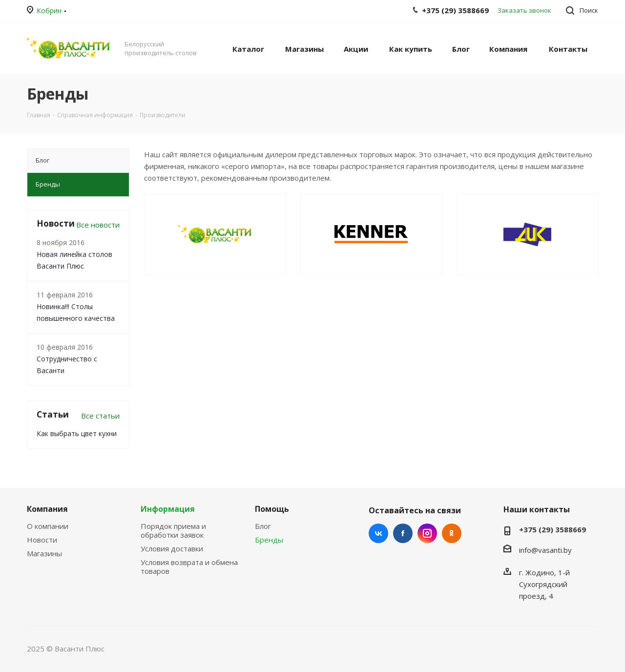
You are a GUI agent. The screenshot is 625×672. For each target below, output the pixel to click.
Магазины (44, 553)
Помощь (272, 509)
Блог (263, 526)
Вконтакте (378, 533)
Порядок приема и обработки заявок (173, 530)
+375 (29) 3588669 (552, 529)
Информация (168, 509)
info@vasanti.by (545, 550)
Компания (47, 509)
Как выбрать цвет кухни (77, 433)
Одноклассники (452, 533)
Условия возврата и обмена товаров (189, 567)
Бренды (269, 540)
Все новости (98, 225)
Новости (42, 540)
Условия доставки (172, 548)
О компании (48, 526)
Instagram (427, 533)
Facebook (403, 533)
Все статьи (100, 416)
